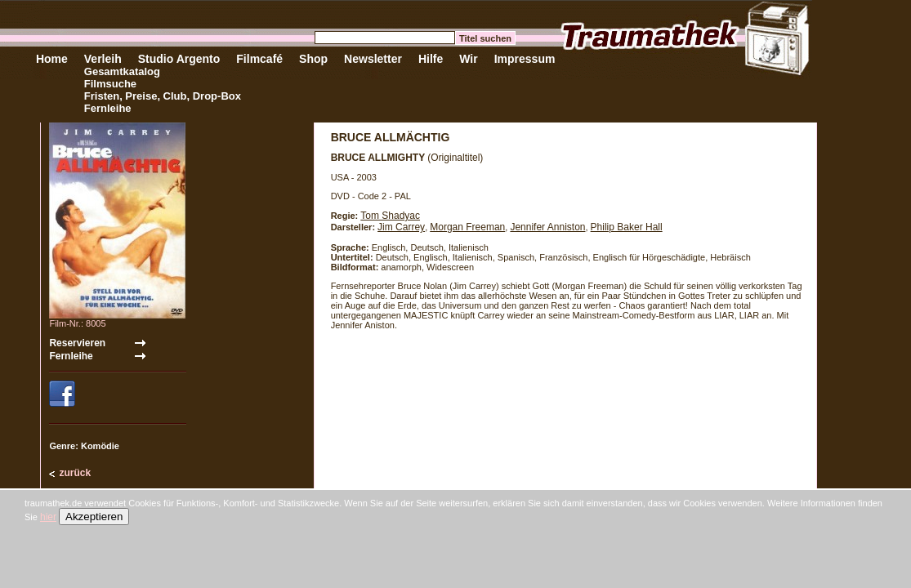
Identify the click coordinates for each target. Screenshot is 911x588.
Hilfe (431, 59)
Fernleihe (108, 108)
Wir (468, 59)
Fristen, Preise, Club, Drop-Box (163, 96)
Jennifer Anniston (547, 227)
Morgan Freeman (467, 227)
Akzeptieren (94, 517)
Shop (313, 59)
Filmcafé (259, 59)
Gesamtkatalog (122, 71)
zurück (75, 473)
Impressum (525, 59)
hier (48, 517)
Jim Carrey (401, 227)
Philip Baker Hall (627, 227)
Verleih (103, 59)
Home (52, 59)
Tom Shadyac (390, 216)
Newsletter (373, 59)
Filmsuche (110, 84)
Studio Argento (179, 59)
